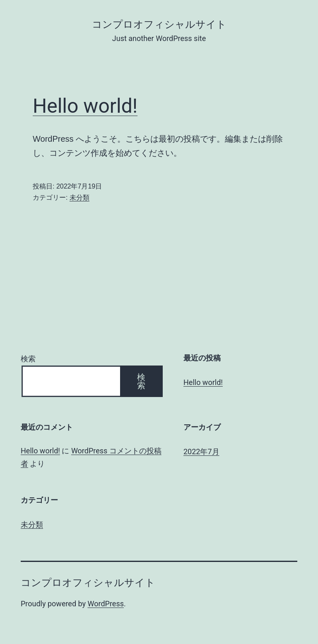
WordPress (106, 604)
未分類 (79, 197)
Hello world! (85, 106)
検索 (28, 359)
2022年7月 (201, 452)
